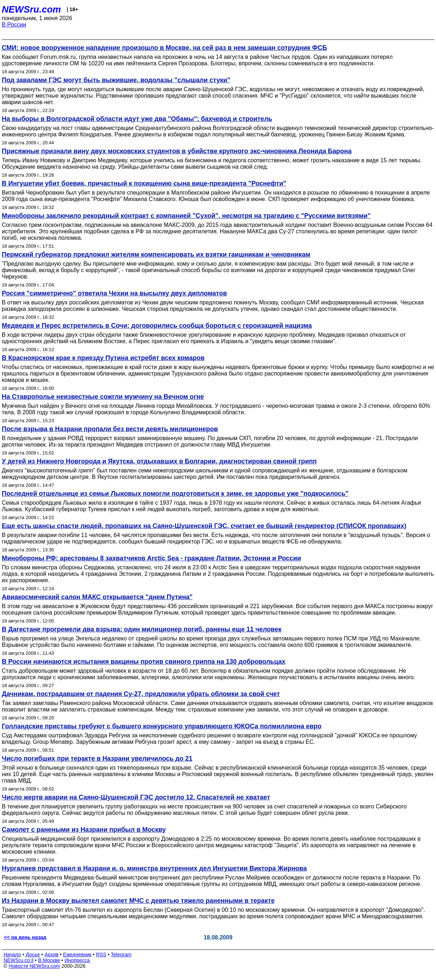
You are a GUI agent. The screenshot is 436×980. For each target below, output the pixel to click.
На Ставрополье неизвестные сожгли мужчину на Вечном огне (103, 397)
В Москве (49, 960)
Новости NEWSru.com (34, 966)
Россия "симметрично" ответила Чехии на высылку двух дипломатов (114, 293)
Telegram (121, 955)
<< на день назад (25, 937)
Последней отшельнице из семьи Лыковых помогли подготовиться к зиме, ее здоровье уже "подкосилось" (175, 494)
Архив (52, 955)
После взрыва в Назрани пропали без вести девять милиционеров (110, 429)
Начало (12, 955)
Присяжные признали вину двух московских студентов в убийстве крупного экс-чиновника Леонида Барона (177, 151)
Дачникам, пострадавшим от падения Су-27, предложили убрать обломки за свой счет (141, 694)
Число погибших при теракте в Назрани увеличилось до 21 (97, 759)
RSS (101, 955)
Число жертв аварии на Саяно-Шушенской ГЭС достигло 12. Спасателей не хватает (136, 797)
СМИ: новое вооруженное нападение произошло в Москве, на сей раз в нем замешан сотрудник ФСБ (164, 48)
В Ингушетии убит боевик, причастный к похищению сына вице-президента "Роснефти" (144, 183)
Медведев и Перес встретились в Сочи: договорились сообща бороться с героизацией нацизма (157, 326)
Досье (33, 955)
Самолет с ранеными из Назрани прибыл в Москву (84, 830)
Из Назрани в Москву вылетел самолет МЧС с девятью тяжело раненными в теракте (138, 901)
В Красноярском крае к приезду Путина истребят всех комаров (103, 358)
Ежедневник (77, 955)
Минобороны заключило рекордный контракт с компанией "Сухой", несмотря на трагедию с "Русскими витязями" (186, 216)
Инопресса (77, 960)
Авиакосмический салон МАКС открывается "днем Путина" (97, 597)
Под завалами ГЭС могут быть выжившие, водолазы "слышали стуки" (116, 80)
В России (14, 25)
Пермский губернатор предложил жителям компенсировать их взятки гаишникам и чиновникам (156, 255)
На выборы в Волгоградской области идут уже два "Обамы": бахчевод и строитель (137, 119)
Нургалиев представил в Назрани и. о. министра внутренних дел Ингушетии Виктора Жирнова (154, 868)
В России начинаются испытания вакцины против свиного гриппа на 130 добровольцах (144, 662)
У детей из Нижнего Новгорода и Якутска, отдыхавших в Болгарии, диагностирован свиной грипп (159, 461)
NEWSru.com (31, 9)
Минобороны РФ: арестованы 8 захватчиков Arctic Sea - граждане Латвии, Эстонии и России (151, 558)
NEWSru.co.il (18, 960)
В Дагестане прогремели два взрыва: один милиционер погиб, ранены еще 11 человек (142, 629)
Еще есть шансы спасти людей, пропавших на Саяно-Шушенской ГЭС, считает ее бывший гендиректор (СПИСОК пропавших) (204, 526)
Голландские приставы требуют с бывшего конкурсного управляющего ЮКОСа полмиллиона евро (162, 726)
